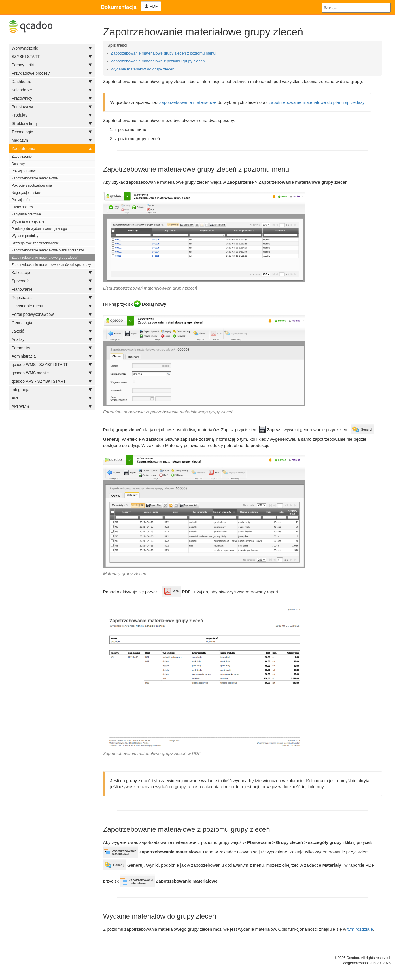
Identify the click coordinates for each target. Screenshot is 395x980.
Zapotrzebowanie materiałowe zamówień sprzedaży (51, 265)
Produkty (52, 115)
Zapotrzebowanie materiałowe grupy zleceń (45, 258)
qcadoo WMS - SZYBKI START (52, 365)
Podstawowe (52, 107)
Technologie (52, 132)
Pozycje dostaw (23, 171)
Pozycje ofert (21, 200)
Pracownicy (52, 98)
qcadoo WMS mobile (52, 373)
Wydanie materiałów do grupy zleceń (143, 69)
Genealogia (52, 323)
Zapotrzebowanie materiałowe (35, 178)
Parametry (52, 348)
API (52, 398)
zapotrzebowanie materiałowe (188, 102)
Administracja (52, 356)
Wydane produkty (25, 236)
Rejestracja (52, 298)
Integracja (52, 390)
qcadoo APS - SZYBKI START (52, 381)
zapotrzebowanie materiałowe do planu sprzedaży (317, 102)
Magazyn (52, 140)
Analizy (52, 339)
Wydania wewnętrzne (28, 221)
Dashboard (52, 82)
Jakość (52, 331)
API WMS (52, 406)
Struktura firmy (52, 123)
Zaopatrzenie (52, 149)
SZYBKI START (52, 57)
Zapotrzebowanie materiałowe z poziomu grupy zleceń (158, 61)
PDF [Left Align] (151, 6)
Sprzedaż (52, 281)
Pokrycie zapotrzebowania (32, 185)
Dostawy (18, 164)
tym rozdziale (360, 929)
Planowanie (52, 289)
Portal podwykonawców (52, 314)
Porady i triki (52, 65)
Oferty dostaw (22, 207)
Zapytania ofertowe (26, 214)
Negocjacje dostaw (26, 193)
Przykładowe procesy (52, 73)
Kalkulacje (52, 273)
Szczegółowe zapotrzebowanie (35, 243)
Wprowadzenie (52, 48)
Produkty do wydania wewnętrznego (39, 229)
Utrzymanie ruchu (52, 306)
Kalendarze (52, 90)
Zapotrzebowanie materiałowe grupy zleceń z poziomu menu (163, 53)
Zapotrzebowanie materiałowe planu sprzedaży (48, 250)
